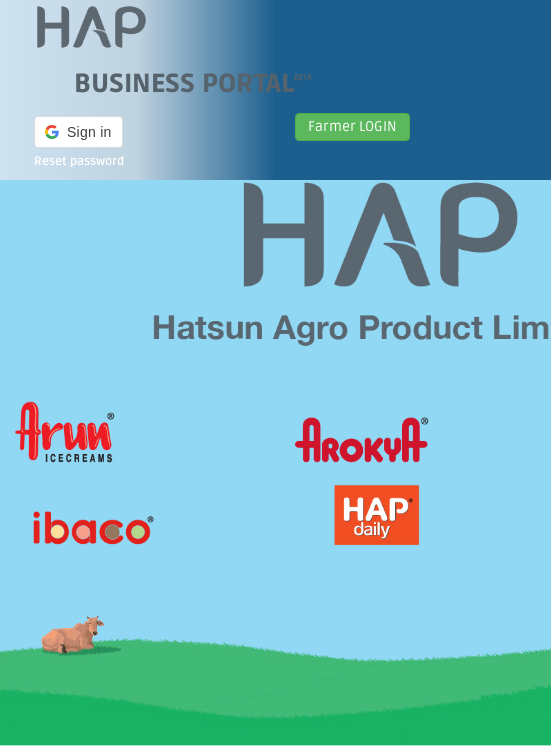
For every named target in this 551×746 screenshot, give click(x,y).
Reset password (79, 161)
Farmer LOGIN (352, 126)
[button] (78, 132)
